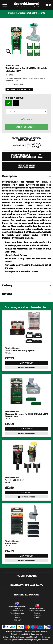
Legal (22, 637)
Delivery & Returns (10, 637)
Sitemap (47, 637)
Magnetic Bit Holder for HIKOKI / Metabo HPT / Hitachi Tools (26, 414)
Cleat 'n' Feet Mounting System (20, 349)
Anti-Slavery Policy (34, 637)
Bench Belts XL (12, 542)
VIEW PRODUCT (26, 363)
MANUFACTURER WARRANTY (26, 585)
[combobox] (26, 112)
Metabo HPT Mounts (35, 13)
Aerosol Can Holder (14, 479)
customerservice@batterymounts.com (33, 640)
